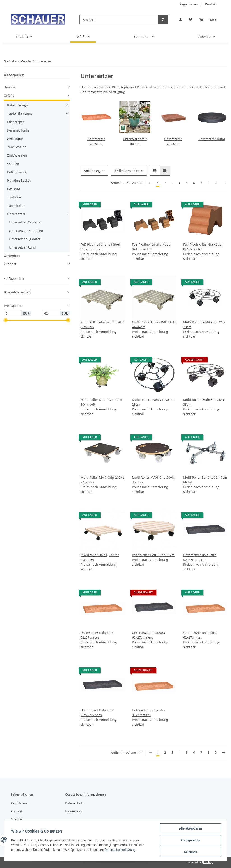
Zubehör (10, 264)
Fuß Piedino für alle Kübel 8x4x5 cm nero (100, 247)
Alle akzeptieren (190, 828)
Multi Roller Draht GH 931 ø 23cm (153, 402)
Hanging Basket (19, 180)
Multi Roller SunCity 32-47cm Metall (205, 480)
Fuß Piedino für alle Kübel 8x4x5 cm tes (203, 247)
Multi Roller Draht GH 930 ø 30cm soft (101, 402)
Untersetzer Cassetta (25, 222)
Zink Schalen (17, 147)
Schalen (13, 164)
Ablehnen (190, 852)
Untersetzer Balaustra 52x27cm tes (97, 635)
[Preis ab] (13, 313)
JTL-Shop (208, 862)
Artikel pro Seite (127, 171)
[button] (180, 20)
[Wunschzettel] (191, 20)
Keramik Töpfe (18, 130)
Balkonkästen (17, 172)
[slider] (5, 320)
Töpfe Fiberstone (20, 114)
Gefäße (9, 95)
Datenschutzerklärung (120, 850)
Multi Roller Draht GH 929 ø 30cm (204, 325)
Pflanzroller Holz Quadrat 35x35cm (100, 557)
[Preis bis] (51, 313)
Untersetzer (16, 214)
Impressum (74, 811)
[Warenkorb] (208, 20)
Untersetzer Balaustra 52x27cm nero (200, 557)
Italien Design (18, 105)
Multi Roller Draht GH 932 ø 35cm (204, 402)
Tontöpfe (14, 197)
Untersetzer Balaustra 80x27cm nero (97, 713)
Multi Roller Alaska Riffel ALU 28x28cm (102, 325)
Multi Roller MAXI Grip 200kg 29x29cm (102, 480)
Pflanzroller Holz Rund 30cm (153, 555)
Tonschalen (16, 206)
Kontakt (211, 4)
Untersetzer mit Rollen (26, 231)
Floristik (9, 87)
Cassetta (14, 189)
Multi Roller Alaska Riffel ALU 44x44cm (154, 325)
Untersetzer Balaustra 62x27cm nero (149, 635)
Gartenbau (12, 256)
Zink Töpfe (15, 139)
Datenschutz (74, 803)
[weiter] (223, 183)
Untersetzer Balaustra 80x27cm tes (149, 713)
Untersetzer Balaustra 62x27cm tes (200, 635)
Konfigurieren (190, 840)
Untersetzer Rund (212, 139)
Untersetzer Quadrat (25, 239)
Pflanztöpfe (16, 122)
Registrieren (189, 4)
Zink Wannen (17, 155)
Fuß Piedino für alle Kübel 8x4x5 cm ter (152, 247)
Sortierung (92, 171)
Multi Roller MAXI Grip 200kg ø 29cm (154, 480)
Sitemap (17, 819)
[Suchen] (119, 20)
